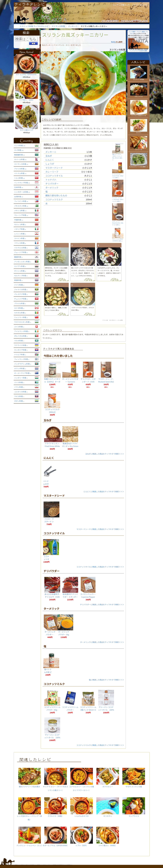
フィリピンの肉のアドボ (139, 115)
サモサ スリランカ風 (134, 778)
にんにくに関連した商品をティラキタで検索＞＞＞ (104, 491)
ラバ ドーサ (139, 149)
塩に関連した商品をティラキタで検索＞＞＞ (106, 680)
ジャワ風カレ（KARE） (27, 99)
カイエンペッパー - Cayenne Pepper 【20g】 (88, 597)
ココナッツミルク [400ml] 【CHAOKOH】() (118, 239)
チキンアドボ (139, 96)
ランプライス (134, 807)
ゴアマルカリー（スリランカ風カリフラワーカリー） (82, 780)
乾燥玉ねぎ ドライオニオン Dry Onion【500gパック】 (70, 446)
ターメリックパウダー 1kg (64, 633)
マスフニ (139, 132)
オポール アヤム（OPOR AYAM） (27, 74)
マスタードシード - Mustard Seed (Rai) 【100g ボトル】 (106, 382)
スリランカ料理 (58, 26)
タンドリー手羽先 (139, 79)
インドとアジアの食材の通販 (138, 50)
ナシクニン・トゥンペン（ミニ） (30, 837)
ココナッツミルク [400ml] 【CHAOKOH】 (52, 412)
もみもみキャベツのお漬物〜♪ (139, 166)
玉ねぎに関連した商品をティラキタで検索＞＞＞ (105, 454)
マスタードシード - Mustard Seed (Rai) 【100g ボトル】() (118, 222)
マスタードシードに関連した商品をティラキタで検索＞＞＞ (100, 529)
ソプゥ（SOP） (82, 837)
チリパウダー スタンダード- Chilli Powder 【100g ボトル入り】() (118, 199)
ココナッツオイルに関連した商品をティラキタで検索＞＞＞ (100, 567)
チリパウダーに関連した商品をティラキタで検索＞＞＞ (102, 604)
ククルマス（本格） (56, 807)
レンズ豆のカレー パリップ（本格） (30, 809)
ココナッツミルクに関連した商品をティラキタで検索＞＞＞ (100, 745)
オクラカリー (108, 778)
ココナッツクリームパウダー (70, 708)
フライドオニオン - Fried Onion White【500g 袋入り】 (52, 446)
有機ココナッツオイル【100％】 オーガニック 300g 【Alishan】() (118, 156)
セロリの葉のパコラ (27, 129)
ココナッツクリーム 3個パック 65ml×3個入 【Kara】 (88, 710)
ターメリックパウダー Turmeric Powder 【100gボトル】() (118, 175)
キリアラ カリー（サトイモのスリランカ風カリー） (56, 780)
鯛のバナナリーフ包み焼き (30, 778)
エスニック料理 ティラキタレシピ (34, 26)
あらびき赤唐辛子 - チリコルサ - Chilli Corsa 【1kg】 (52, 597)
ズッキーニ (73, 26)
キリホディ (108, 807)
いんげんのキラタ (82, 807)
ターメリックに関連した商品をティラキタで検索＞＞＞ (102, 642)
